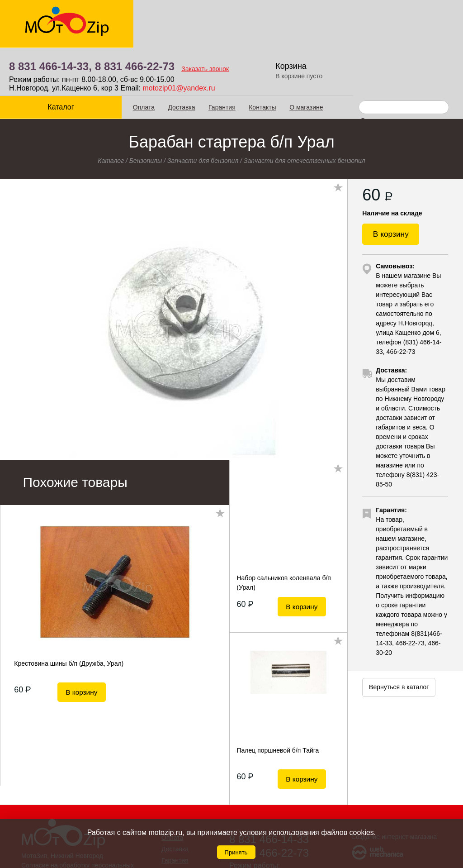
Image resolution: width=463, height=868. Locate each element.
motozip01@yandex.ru (294, 40)
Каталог (58, 59)
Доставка (176, 59)
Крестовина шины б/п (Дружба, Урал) (69, 615)
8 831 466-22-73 (250, 18)
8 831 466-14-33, (166, 18)
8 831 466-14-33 (269, 791)
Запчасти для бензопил (203, 113)
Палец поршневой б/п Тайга (278, 702)
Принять (236, 852)
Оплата (138, 59)
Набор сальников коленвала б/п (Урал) (283, 534)
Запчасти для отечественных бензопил (305, 113)
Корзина (406, 18)
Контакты (256, 59)
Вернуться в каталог (399, 644)
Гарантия (216, 59)
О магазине (300, 59)
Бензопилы (146, 113)
